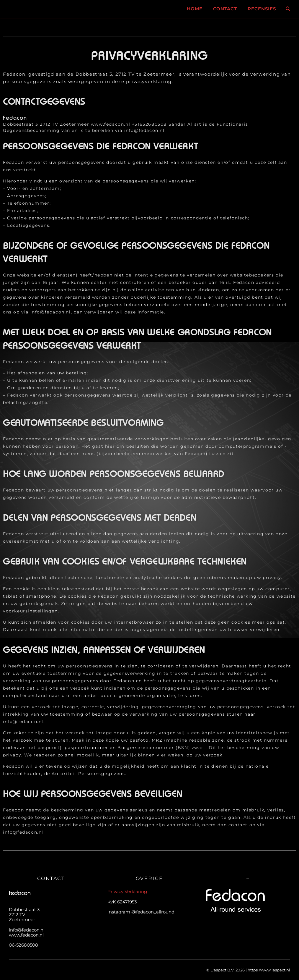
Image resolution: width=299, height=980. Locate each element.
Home (195, 9)
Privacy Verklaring (127, 891)
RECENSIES (262, 9)
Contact (225, 9)
